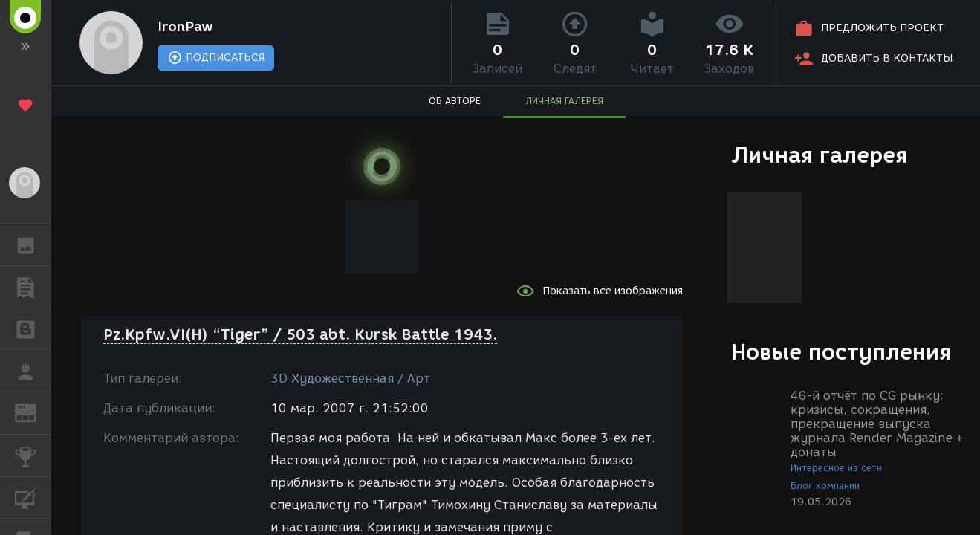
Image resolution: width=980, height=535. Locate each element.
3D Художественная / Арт (350, 379)
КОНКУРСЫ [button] (33, 455)
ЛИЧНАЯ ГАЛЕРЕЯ (564, 101)
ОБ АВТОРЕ (455, 101)
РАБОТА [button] (33, 371)
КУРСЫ (33, 497)
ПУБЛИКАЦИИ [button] (33, 287)
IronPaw (185, 27)
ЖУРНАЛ (33, 412)
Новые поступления (841, 352)
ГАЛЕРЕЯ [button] (33, 244)
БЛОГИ (33, 328)
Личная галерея (819, 155)
